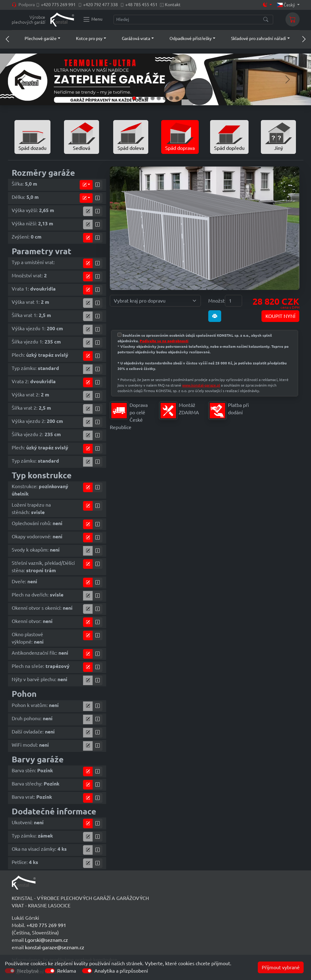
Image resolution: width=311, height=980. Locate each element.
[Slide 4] (153, 98)
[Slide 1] (134, 98)
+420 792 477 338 (100, 5)
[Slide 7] (171, 98)
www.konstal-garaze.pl (201, 385)
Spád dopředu (229, 136)
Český (286, 5)
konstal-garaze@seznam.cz (55, 947)
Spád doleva (131, 136)
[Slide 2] (140, 98)
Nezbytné (28, 971)
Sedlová (82, 136)
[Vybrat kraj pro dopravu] (155, 301)
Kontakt (173, 5)
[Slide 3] (146, 98)
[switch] (50, 971)
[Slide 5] (159, 98)
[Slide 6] (165, 98)
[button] (37, 38)
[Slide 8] (177, 98)
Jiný (278, 136)
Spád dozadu (32, 136)
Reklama (67, 971)
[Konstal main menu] (93, 19)
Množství (215, 301)
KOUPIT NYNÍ (280, 316)
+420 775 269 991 (58, 5)
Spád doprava (180, 136)
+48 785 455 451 (141, 5)
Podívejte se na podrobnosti (164, 341)
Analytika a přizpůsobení (121, 971)
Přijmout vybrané (281, 967)
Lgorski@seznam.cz (46, 940)
